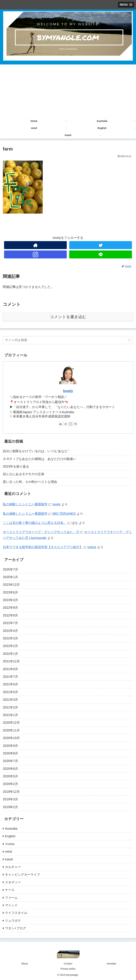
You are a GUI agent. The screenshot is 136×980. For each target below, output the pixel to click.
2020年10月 (11, 738)
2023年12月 (11, 585)
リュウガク (13, 921)
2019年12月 (11, 792)
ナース (10, 890)
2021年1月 (10, 715)
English (10, 836)
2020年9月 (10, 746)
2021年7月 (10, 677)
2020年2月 (10, 784)
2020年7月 (10, 761)
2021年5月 (10, 692)
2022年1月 (10, 654)
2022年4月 (10, 631)
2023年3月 (10, 600)
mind (8, 852)
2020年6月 (10, 769)
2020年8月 (10, 753)
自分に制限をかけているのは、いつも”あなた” (36, 451)
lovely (68, 391)
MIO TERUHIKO (64, 514)
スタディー (13, 882)
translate (111, 964)
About (25, 964)
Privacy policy (68, 969)
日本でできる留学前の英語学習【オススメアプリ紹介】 (43, 547)
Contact (68, 964)
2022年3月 (10, 638)
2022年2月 (10, 646)
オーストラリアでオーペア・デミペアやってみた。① (41, 532)
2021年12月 (11, 661)
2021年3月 (10, 700)
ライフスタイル (16, 913)
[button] (130, 340)
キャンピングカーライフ (22, 875)
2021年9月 (10, 669)
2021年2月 (10, 707)
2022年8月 (10, 615)
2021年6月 (10, 684)
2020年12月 (11, 723)
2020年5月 (10, 776)
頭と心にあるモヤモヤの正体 (24, 474)
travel (9, 859)
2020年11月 (11, 730)
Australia (11, 829)
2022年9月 (10, 608)
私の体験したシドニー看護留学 (25, 504)
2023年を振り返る (16, 467)
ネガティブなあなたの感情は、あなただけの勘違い (39, 459)
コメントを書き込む (68, 317)
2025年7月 (10, 569)
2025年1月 (10, 577)
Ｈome (10, 844)
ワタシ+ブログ (15, 928)
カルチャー (13, 867)
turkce (92, 547)
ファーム (11, 898)
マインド (11, 905)
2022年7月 (10, 623)
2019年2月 (10, 807)
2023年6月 (10, 592)
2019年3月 (10, 799)
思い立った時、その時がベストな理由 (30, 482)
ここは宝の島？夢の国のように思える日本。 (35, 523)
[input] (68, 340)
